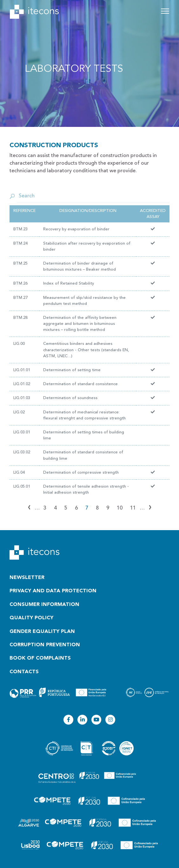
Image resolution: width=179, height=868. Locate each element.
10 (120, 508)
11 (133, 508)
